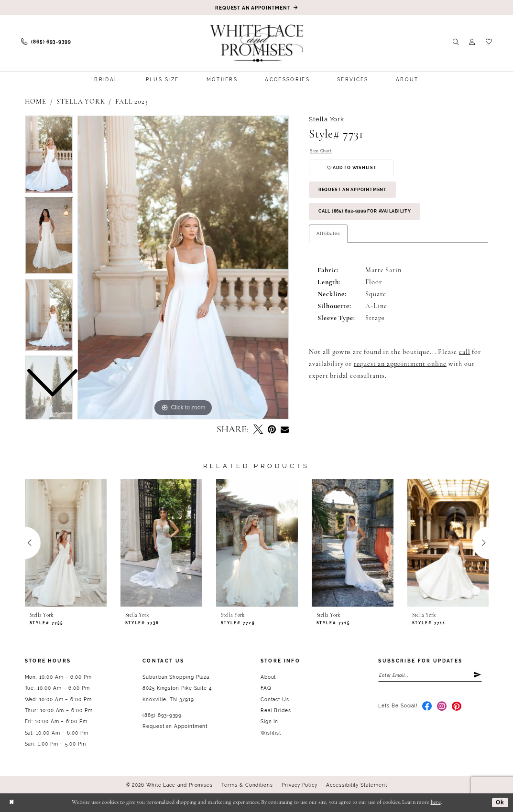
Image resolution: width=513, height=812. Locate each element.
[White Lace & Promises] (256, 43)
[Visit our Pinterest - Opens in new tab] (457, 707)
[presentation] (66, 543)
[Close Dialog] (12, 803)
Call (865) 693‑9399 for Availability (372, 216)
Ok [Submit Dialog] (500, 802)
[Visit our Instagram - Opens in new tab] (442, 707)
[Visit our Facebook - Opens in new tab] (427, 707)
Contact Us (275, 700)
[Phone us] (46, 42)
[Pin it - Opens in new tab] (272, 430)
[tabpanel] (183, 267)
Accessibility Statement (356, 785)
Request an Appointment (356, 193)
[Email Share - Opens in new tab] (285, 430)
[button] (472, 42)
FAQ (266, 688)
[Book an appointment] (257, 7)
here (436, 802)
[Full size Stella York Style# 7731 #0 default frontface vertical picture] (183, 267)
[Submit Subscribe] (477, 676)
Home (36, 102)
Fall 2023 (132, 102)
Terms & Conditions (247, 785)
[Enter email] (430, 676)
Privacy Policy (300, 785)
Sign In (269, 721)
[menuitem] (46, 42)
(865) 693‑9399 (162, 715)
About (268, 677)
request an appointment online (400, 370)
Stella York (81, 102)
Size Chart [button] (321, 151)
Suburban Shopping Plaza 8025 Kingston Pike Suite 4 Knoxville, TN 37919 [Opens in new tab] (177, 688)
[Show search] (456, 42)
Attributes (328, 239)
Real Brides (276, 710)
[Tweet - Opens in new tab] (258, 430)
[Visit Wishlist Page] (489, 42)
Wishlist (271, 733)
